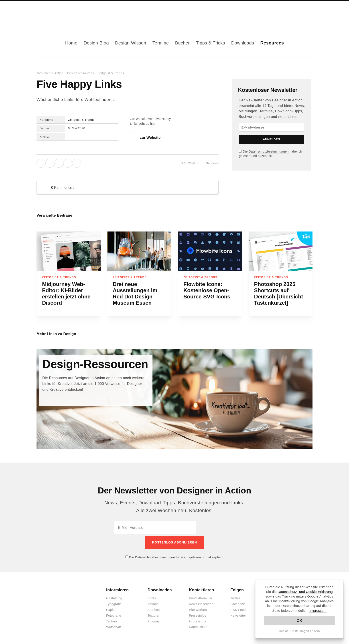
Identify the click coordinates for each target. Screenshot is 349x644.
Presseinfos (198, 614)
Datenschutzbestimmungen (269, 151)
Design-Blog (96, 43)
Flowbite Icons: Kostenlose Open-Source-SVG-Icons (207, 291)
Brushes (154, 609)
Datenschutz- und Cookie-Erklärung (305, 592)
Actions (153, 603)
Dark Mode (302, 15)
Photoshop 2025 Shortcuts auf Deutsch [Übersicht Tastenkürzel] (279, 294)
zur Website (150, 138)
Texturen (154, 614)
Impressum (318, 611)
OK (299, 621)
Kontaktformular (201, 597)
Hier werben (198, 609)
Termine (161, 43)
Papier (111, 609)
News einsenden (201, 603)
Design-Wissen (131, 43)
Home (71, 43)
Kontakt (295, 15)
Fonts (152, 597)
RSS (288, 15)
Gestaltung (114, 597)
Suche (309, 15)
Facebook (273, 15)
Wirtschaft (114, 626)
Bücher (183, 43)
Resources (272, 43)
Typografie (114, 603)
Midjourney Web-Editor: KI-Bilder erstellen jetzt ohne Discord (66, 294)
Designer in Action (60, 15)
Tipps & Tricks (210, 43)
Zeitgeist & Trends (111, 73)
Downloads (243, 43)
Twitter (235, 597)
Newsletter (238, 614)
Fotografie (114, 614)
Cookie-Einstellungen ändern (299, 631)
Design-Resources (80, 73)
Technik (112, 620)
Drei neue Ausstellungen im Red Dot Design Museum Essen (135, 294)
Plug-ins (154, 620)
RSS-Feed (238, 609)
